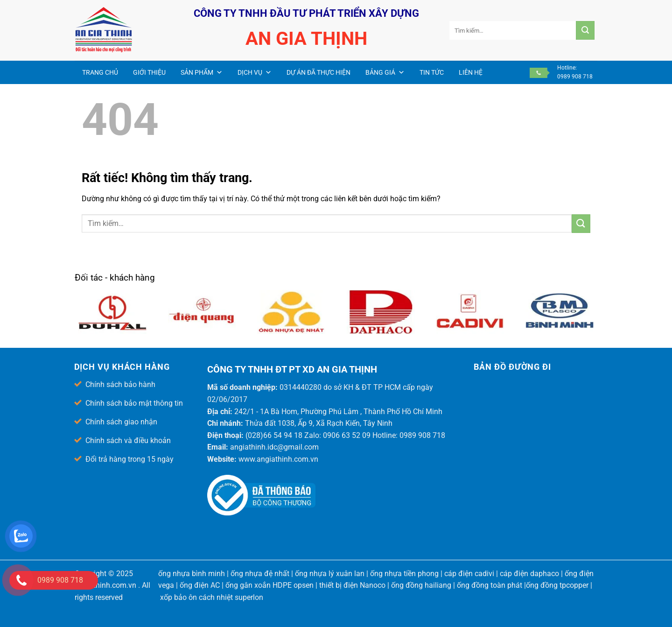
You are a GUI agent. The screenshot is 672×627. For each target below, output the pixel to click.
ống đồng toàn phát (490, 585)
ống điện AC (200, 585)
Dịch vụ (255, 72)
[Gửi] (585, 30)
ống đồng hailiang (421, 585)
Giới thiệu (149, 72)
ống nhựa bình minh (192, 574)
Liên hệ (471, 72)
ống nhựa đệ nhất (260, 574)
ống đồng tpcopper (557, 585)
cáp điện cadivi (469, 574)
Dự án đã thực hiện (318, 72)
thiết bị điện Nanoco (352, 585)
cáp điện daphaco (529, 574)
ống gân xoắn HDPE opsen (269, 585)
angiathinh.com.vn (105, 585)
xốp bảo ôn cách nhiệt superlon (212, 597)
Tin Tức (432, 72)
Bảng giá (385, 72)
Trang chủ (100, 72)
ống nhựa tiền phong (404, 574)
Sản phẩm (202, 72)
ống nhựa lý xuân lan (330, 574)
